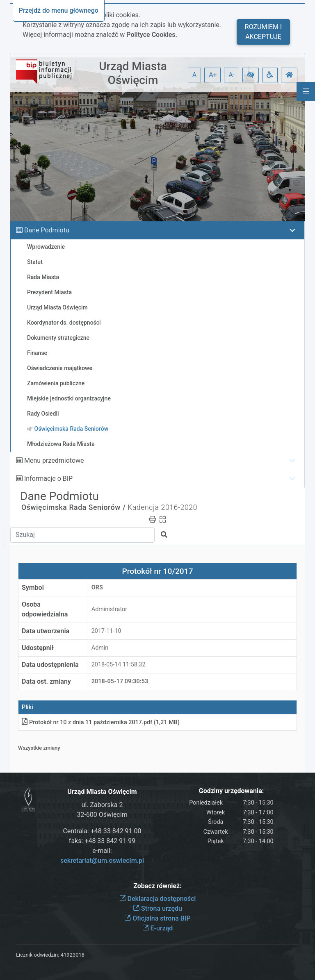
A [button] (194, 75)
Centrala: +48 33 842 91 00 (102, 831)
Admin (100, 648)
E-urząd (158, 928)
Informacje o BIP (48, 479)
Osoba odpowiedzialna (45, 609)
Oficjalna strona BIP (157, 918)
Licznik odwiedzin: (38, 955)
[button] (251, 75)
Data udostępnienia (50, 665)
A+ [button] (213, 75)
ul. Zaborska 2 (102, 805)
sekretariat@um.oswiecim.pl (102, 861)
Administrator (109, 609)
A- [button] (232, 75)
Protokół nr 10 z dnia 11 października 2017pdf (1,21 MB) (101, 722)
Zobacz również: (157, 886)
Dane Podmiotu (47, 230)
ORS (97, 588)
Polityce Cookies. (152, 35)
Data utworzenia (46, 631)
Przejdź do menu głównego (59, 10)
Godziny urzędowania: (231, 791)
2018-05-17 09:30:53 (120, 681)
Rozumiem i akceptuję (263, 32)
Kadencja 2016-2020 (162, 507)
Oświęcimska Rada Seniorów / (73, 507)
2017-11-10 (106, 631)
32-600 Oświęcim (102, 815)
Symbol (33, 588)
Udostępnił (38, 648)
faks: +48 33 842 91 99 (102, 841)
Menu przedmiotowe (54, 460)
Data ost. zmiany (46, 681)
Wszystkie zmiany (39, 748)
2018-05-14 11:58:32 (119, 665)
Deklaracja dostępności (158, 899)
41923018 (73, 955)
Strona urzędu (157, 908)
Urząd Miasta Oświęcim (133, 73)
